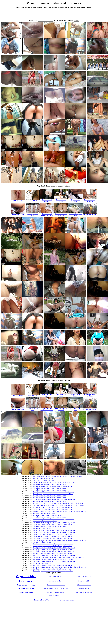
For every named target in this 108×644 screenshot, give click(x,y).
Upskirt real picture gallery (45, 541)
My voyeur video (84, 620)
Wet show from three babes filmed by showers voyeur (54, 561)
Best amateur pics (56, 615)
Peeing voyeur (84, 629)
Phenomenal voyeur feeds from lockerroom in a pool (54, 595)
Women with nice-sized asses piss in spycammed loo (54, 547)
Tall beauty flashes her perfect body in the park (53, 570)
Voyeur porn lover (56, 620)
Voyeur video (26, 615)
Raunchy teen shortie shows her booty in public (52, 588)
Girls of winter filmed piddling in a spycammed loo (54, 525)
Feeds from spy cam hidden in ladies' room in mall (54, 554)
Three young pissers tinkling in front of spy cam (53, 568)
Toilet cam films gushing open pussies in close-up (54, 515)
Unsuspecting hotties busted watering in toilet (52, 579)
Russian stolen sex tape (43, 575)
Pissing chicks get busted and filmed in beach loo (54, 586)
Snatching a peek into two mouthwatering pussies (53, 609)
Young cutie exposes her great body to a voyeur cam (54, 504)
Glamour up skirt (84, 625)
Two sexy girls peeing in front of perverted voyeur (54, 597)
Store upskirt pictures (42, 600)
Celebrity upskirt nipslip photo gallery (49, 556)
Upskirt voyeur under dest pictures (47, 543)
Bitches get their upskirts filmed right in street (54, 607)
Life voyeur (26, 620)
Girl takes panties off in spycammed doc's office (53, 518)
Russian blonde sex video (43, 500)
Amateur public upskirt (56, 632)
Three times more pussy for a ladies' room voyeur (53, 566)
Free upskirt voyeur (26, 625)
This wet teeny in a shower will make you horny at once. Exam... (59, 531)
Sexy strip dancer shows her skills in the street (53, 602)
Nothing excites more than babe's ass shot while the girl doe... (59, 604)
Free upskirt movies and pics (56, 629)
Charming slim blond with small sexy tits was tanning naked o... (59, 593)
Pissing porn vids (26, 629)
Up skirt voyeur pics (84, 615)
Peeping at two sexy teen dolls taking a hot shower (54, 591)
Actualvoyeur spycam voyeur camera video (49, 506)
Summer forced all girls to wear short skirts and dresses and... (59, 538)
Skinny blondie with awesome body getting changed (53, 509)
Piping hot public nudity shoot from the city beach (54, 581)
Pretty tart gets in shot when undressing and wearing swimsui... (59, 529)
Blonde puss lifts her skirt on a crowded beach (52, 534)
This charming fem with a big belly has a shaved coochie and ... (59, 572)
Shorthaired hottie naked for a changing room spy (53, 577)
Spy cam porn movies (84, 632)
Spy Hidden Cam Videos (42, 559)
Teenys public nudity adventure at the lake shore (53, 536)
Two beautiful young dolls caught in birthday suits (54, 552)
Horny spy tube (26, 632)
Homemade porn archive (56, 625)
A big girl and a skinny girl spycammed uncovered (53, 584)
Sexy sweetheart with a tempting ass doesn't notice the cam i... (59, 497)
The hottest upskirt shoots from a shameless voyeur (54, 563)
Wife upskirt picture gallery (45, 550)
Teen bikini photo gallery (43, 502)
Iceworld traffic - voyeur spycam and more (54, 641)
